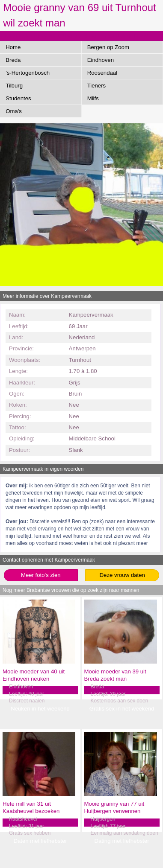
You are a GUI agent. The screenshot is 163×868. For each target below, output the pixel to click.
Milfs (93, 98)
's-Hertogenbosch (28, 73)
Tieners (96, 86)
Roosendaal (102, 73)
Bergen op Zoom (108, 47)
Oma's (14, 111)
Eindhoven (101, 60)
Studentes (18, 98)
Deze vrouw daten (122, 575)
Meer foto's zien (41, 575)
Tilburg (14, 86)
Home (13, 47)
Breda (13, 60)
